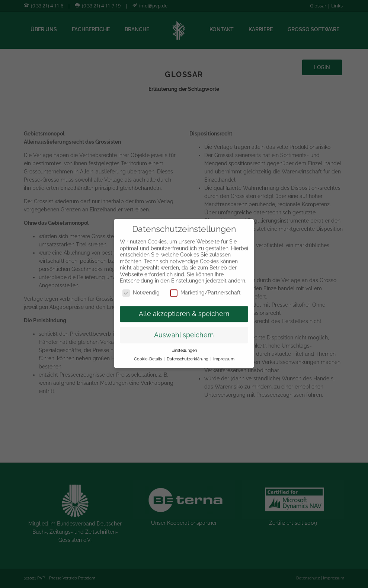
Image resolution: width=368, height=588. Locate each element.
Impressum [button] (224, 354)
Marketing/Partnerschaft (205, 287)
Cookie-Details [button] (148, 354)
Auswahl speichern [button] (184, 330)
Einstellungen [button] (184, 345)
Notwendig (141, 287)
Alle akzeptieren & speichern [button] (184, 309)
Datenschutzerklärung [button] (188, 354)
